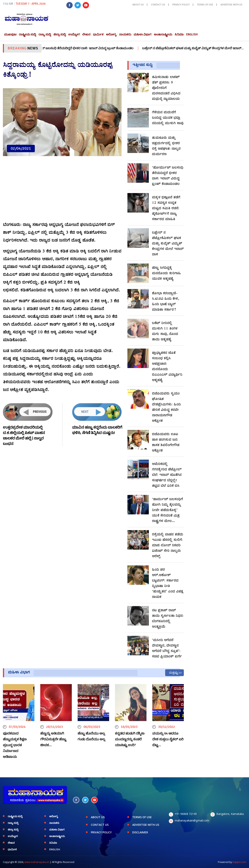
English (192, 34)
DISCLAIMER (140, 832)
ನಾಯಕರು (125, 34)
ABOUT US (138, 5)
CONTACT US (158, 5)
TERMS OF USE (205, 5)
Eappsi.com (239, 862)
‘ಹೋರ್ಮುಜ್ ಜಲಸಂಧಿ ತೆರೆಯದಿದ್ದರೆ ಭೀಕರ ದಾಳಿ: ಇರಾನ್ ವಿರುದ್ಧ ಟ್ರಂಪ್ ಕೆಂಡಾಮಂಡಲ (86, 48)
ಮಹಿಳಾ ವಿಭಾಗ (142, 34)
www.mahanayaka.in (37, 862)
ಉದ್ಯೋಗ (74, 34)
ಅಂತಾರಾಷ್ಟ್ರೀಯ (163, 34)
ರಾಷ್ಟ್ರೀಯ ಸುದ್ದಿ (27, 34)
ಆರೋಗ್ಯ (111, 34)
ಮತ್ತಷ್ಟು (174, 673)
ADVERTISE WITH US (231, 5)
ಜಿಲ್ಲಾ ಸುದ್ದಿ (60, 34)
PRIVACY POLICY (181, 5)
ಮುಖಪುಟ (10, 34)
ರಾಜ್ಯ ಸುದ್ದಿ (45, 34)
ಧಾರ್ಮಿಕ (98, 34)
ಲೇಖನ (86, 34)
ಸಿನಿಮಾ (179, 34)
